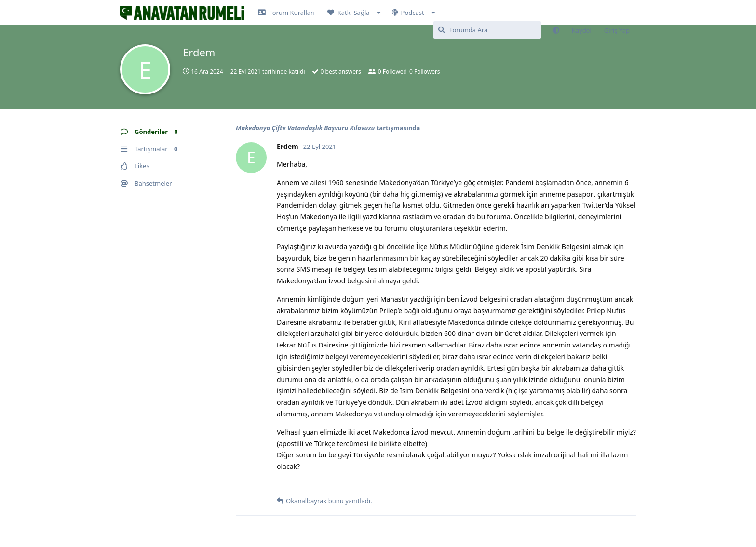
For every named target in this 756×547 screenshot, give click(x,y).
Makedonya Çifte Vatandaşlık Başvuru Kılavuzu (305, 128)
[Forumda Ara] (487, 30)
